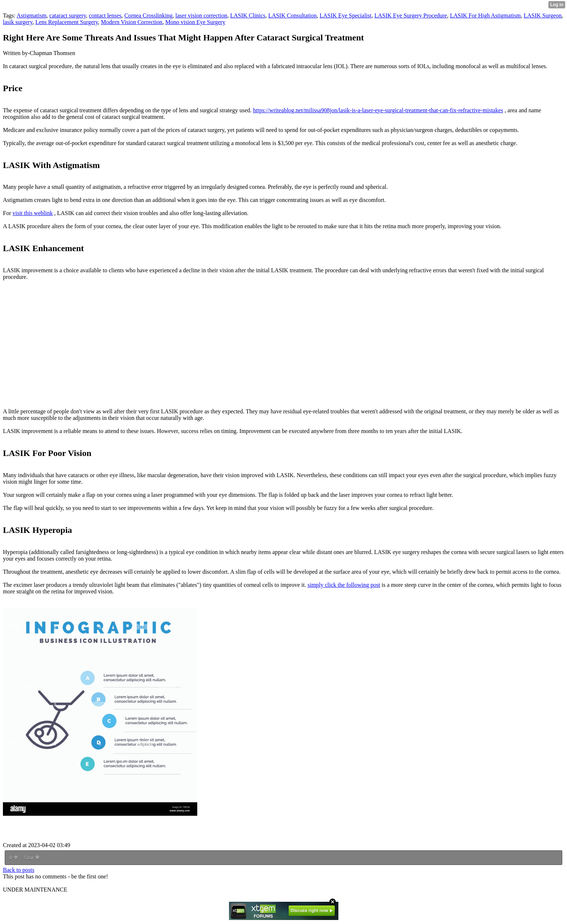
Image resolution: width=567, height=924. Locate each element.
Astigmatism (32, 15)
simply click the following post (344, 585)
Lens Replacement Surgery (67, 22)
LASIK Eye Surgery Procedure (411, 15)
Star (32, 858)
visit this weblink (32, 213)
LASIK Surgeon (543, 15)
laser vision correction (201, 15)
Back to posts (19, 870)
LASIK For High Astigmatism (485, 15)
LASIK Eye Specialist (346, 15)
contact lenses (105, 15)
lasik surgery (18, 22)
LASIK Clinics (248, 15)
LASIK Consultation (293, 15)
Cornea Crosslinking (148, 15)
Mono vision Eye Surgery (195, 22)
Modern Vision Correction (132, 22)
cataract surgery (67, 15)
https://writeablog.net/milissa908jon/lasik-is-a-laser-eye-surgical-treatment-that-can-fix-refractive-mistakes (378, 110)
